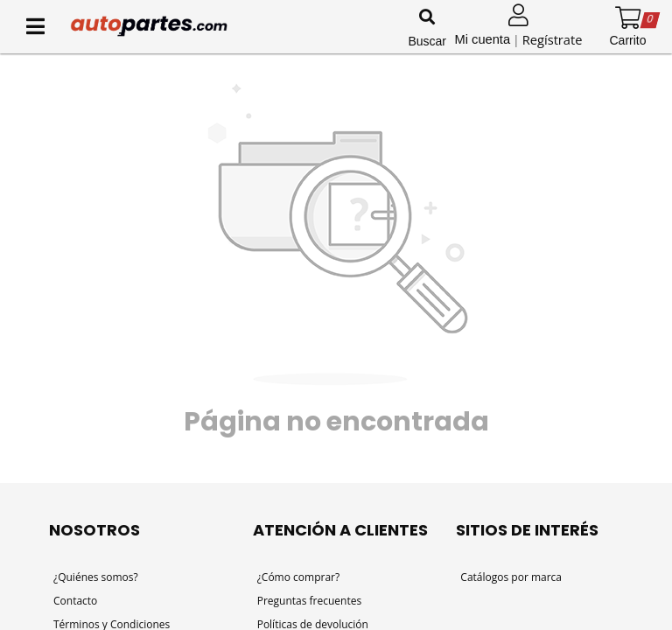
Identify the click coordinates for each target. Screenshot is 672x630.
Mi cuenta (483, 39)
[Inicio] (236, 26)
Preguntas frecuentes (310, 601)
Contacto (75, 601)
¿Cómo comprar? (298, 577)
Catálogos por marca (511, 577)
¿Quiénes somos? (96, 577)
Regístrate (553, 39)
